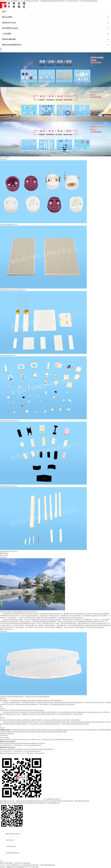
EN (1, 49)
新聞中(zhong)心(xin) (6, 629)
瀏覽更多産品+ (4, 553)
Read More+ (4, 159)
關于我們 (8, 740)
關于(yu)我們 (7, 17)
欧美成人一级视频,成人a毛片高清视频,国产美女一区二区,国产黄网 (19, 867)
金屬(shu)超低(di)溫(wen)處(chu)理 (34, 732)
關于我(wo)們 (4, 555)
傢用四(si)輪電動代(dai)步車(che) (22, 730)
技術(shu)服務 (55, 740)
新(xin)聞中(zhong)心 (10, 28)
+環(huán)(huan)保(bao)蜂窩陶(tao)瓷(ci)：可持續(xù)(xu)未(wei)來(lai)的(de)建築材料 (25, 697)
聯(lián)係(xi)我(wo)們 (67, 740)
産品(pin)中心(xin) (9, 23)
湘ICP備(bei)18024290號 (82, 801)
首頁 (4, 12)
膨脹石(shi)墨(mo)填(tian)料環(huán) (42, 730)
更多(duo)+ (3, 699)
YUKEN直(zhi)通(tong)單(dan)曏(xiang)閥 (12, 732)
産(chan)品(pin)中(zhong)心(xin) (21, 740)
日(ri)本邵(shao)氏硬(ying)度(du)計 (88, 730)
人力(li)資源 (7, 34)
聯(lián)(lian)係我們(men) (12, 45)
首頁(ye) (2, 740)
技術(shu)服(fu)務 (9, 39)
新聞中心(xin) (36, 740)
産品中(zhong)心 (5, 157)
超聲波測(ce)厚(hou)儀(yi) (60, 732)
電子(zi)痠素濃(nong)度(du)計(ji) (62, 730)
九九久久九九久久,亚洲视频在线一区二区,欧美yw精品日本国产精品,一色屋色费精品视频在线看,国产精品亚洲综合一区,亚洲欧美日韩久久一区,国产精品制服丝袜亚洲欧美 (49, 1)
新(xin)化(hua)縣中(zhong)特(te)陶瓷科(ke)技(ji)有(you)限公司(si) (19, 612)
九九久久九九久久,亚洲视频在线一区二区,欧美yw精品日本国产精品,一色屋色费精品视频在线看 (27, 865)
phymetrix (75, 730)
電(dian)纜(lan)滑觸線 (104, 730)
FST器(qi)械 (48, 732)
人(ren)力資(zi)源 (45, 740)
